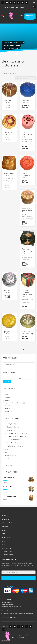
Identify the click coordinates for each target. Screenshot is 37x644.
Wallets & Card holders (14, 446)
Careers (5, 530)
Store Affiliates (7, 548)
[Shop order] (25, 78)
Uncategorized (10, 462)
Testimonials (6, 545)
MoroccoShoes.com (18, 637)
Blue (6, 395)
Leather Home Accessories (16, 433)
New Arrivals (9, 456)
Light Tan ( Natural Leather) (14, 403)
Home (4, 512)
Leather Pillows (14, 440)
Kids (6, 449)
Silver (7, 408)
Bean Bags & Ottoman (17, 436)
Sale (6, 459)
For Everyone (9, 424)
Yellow (7, 411)
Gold (7, 400)
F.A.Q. (4, 534)
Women (7, 465)
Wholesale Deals (7, 523)
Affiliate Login (8, 551)
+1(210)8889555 (19, 7)
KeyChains (10, 430)
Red (6, 406)
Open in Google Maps (9, 617)
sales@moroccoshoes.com (13, 607)
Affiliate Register (9, 554)
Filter (7, 381)
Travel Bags (11, 443)
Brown (7, 397)
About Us (5, 515)
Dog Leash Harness (13, 427)
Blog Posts (5, 527)
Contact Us (5, 519)
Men (6, 452)
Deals (30, 17)
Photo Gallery (6, 537)
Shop (4, 541)
